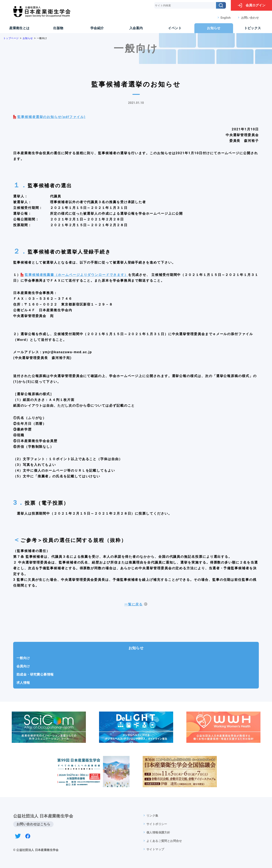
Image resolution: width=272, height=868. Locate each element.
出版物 (58, 28)
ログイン (251, 5)
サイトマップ (155, 849)
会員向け (23, 666)
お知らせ (214, 28)
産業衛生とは (19, 28)
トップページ (11, 38)
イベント (175, 28)
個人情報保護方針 (158, 832)
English (226, 18)
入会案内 (136, 28)
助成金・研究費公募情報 (35, 674)
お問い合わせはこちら (33, 824)
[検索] (221, 5)
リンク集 (152, 816)
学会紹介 (97, 28)
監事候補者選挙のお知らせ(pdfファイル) (51, 117)
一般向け (23, 658)
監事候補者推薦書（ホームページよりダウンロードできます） (76, 275)
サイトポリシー (157, 824)
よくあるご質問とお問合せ (164, 841)
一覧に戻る (134, 604)
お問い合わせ (250, 18)
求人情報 (23, 683)
